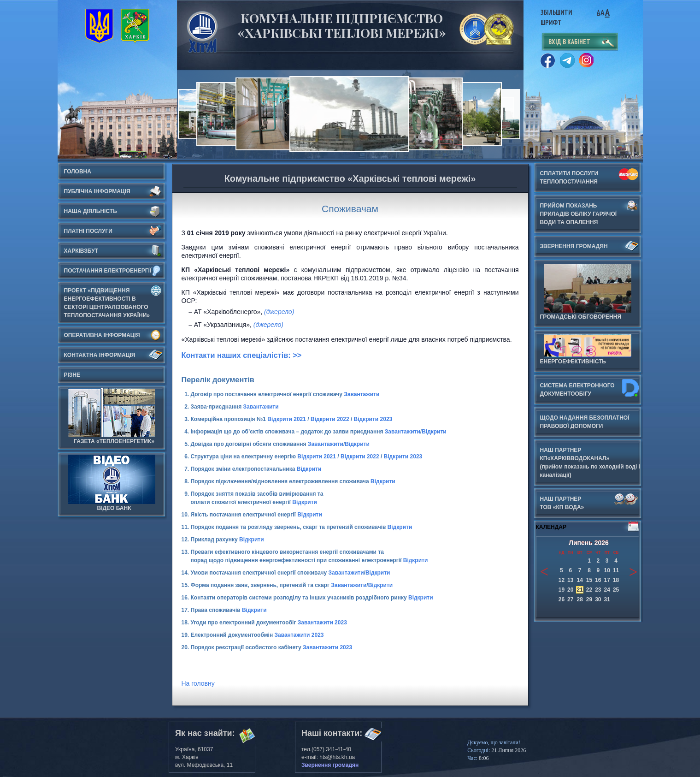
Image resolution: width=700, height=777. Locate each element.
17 (607, 580)
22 (589, 590)
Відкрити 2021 (287, 419)
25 (616, 590)
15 (589, 580)
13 (570, 580)
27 (570, 599)
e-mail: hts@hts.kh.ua (328, 757)
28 (579, 599)
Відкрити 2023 (373, 419)
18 (616, 580)
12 (562, 580)
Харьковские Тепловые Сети (202, 32)
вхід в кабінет (569, 42)
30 (598, 599)
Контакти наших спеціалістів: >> (242, 355)
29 (589, 599)
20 (570, 590)
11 (616, 570)
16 (598, 580)
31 (607, 599)
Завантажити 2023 (322, 623)
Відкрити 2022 (330, 419)
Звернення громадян (330, 765)
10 (607, 570)
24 (607, 590)
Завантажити (362, 394)
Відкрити (434, 432)
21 (579, 590)
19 (562, 590)
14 (579, 580)
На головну (198, 683)
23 (598, 590)
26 (562, 599)
